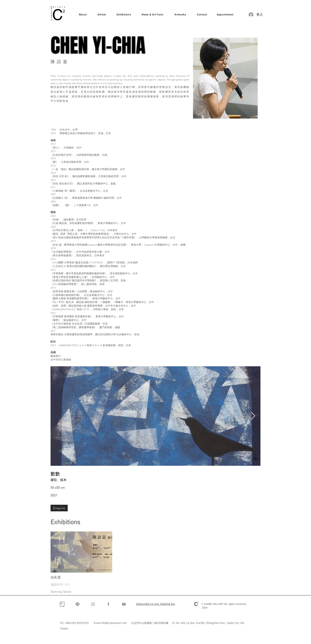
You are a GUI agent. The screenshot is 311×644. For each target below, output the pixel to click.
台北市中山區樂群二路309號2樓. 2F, (154, 623)
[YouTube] (124, 604)
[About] (83, 15)
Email (97, 623)
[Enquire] (59, 508)
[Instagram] (93, 604)
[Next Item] (253, 416)
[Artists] (102, 15)
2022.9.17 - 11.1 (60, 585)
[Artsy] (62, 604)
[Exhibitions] (124, 15)
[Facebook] (108, 604)
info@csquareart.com (114, 623)
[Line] (78, 604)
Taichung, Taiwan (61, 592)
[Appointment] (225, 15)
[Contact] (202, 15)
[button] (156, 604)
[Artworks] (180, 15)
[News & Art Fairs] (153, 15)
